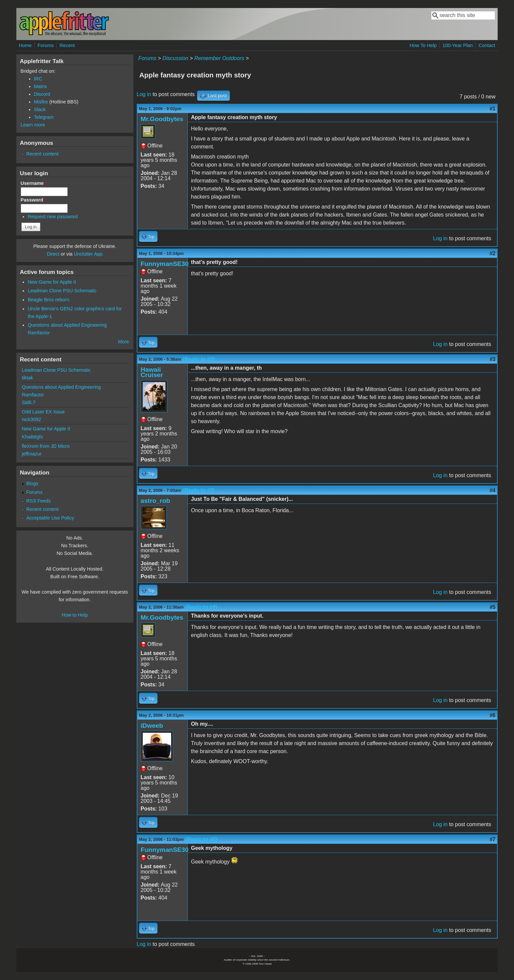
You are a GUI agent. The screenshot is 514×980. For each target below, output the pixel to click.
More (124, 342)
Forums (46, 45)
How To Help (423, 45)
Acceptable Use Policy (50, 518)
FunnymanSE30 (165, 264)
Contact (487, 45)
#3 (493, 359)
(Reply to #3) (199, 490)
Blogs (32, 483)
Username (34, 183)
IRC (38, 79)
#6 (493, 715)
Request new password (53, 217)
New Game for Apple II (52, 282)
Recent (67, 45)
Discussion (175, 58)
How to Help (75, 615)
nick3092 (32, 419)
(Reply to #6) (201, 839)
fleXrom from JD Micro (46, 446)
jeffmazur (32, 454)
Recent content (43, 154)
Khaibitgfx (33, 437)
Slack (40, 109)
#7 (493, 839)
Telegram (44, 117)
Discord (42, 94)
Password (34, 200)
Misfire (41, 102)
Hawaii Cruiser (152, 372)
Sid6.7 (29, 402)
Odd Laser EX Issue (44, 412)
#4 (493, 490)
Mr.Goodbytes (162, 119)
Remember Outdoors (219, 58)
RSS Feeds (39, 501)
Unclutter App (88, 254)
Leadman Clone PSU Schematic (62, 291)
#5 (493, 607)
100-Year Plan (458, 45)
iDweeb (152, 726)
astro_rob (156, 501)
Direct (53, 254)
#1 (493, 109)
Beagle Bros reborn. (49, 300)
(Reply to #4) (201, 607)
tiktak (28, 378)
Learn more (33, 125)
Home (25, 45)
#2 (493, 253)
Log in (144, 94)
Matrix (41, 86)
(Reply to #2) (199, 359)
